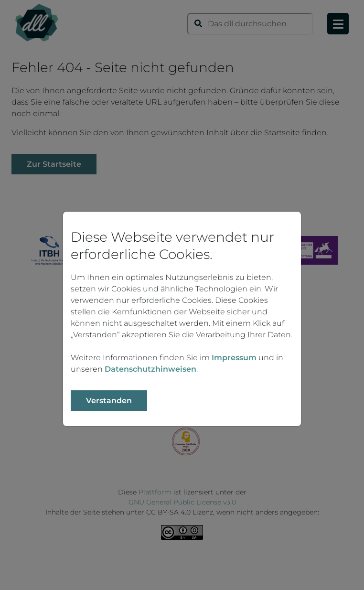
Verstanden (109, 401)
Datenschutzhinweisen (150, 369)
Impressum (234, 358)
